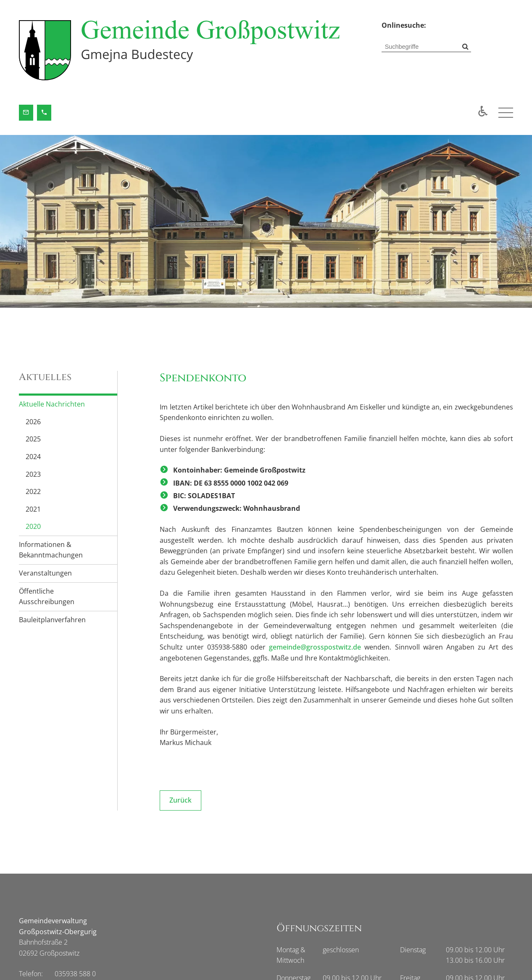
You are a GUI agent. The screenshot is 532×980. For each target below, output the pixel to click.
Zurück (180, 800)
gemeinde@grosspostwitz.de (315, 647)
